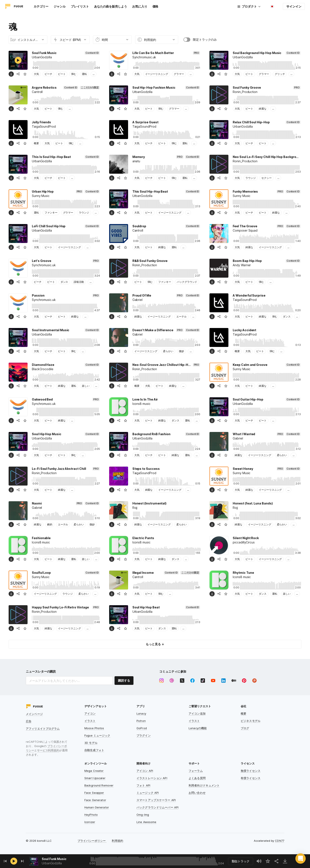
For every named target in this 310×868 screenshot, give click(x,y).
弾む (74, 74)
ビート (62, 74)
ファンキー (51, 213)
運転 (84, 74)
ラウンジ (251, 178)
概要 (36, 143)
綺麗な (263, 109)
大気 (36, 74)
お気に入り (140, 6)
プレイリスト (80, 6)
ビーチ (48, 74)
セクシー (267, 178)
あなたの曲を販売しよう (111, 6)
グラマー (179, 74)
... (94, 74)
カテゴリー (41, 6)
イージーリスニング (157, 74)
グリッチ (280, 74)
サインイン (294, 6)
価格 (155, 6)
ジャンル (60, 6)
